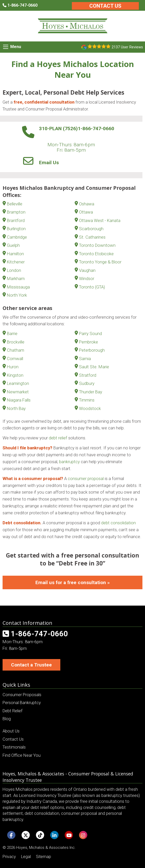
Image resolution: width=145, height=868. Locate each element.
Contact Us (105, 6)
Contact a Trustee (31, 665)
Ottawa (86, 212)
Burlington (16, 229)
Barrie (12, 333)
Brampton (16, 212)
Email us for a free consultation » (73, 582)
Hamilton (15, 254)
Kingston (15, 375)
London (14, 270)
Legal (26, 857)
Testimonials (14, 747)
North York (17, 295)
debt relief (58, 438)
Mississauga (18, 287)
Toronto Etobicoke (96, 254)
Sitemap (43, 857)
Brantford (16, 220)
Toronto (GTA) (92, 287)
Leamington (18, 383)
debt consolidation (118, 523)
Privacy (9, 857)
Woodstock (90, 408)
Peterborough (92, 350)
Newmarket (18, 392)
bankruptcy (69, 462)
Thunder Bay (91, 392)
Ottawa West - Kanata (100, 220)
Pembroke (89, 342)
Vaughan (87, 270)
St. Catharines (92, 237)
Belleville (15, 204)
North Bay (16, 408)
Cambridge (17, 237)
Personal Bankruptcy (22, 703)
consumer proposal (86, 478)
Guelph (13, 245)
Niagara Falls (19, 400)
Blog (7, 719)
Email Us (49, 163)
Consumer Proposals (22, 695)
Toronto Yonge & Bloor (100, 262)
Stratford (88, 375)
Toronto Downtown (97, 245)
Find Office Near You (22, 755)
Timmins (87, 400)
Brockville (16, 342)
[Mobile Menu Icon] (6, 47)
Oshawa (87, 204)
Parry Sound (90, 333)
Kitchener (16, 262)
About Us (11, 731)
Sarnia (85, 359)
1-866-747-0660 (96, 129)
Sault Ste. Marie (94, 367)
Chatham (16, 350)
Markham (16, 279)
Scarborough (91, 229)
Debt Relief (13, 711)
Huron (13, 367)
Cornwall (15, 359)
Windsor (87, 279)
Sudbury (87, 383)
